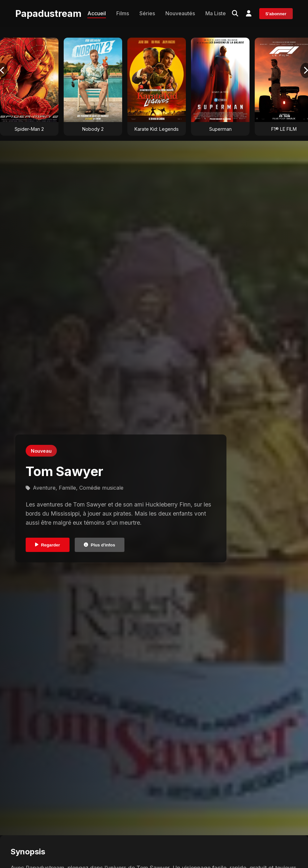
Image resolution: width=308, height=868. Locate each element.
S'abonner (276, 14)
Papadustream (48, 13)
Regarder (48, 545)
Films (123, 13)
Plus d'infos (99, 545)
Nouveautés (180, 13)
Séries (147, 13)
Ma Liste (216, 13)
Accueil (97, 13)
